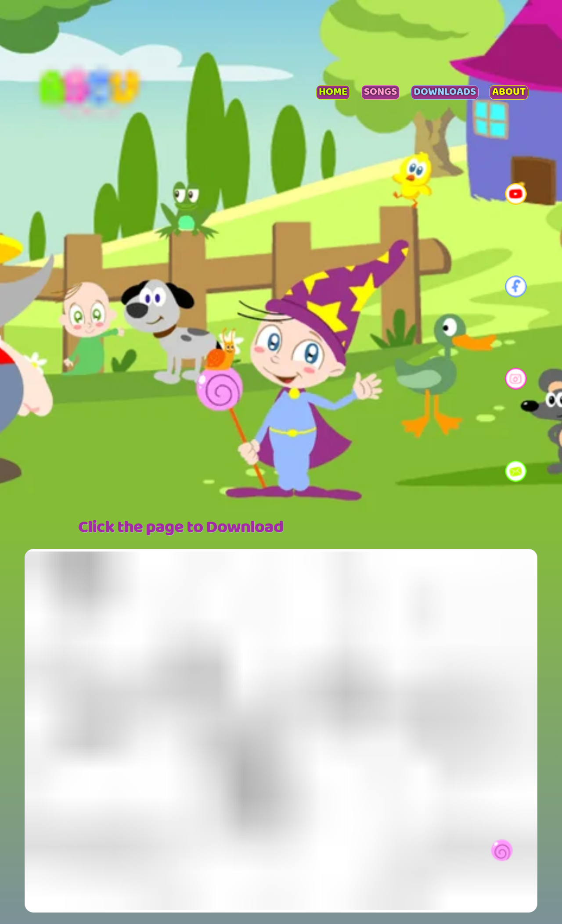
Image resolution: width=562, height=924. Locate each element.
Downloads (445, 93)
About (509, 93)
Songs (380, 93)
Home (333, 93)
